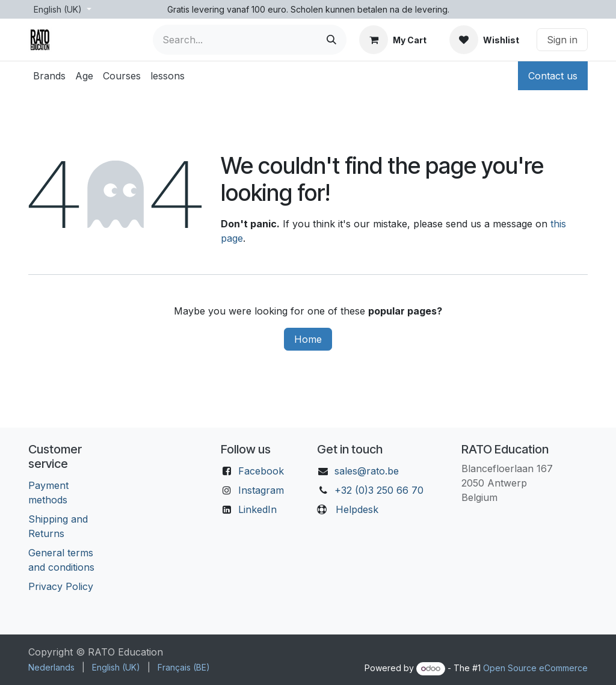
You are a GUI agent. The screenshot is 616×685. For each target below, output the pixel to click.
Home (308, 339)
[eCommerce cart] (393, 40)
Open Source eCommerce (535, 668)
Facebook (261, 471)
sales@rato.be (367, 471)
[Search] (331, 40)
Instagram (261, 490)
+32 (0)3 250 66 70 (379, 490)
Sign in (562, 40)
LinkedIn (257, 509)
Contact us (553, 76)
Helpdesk (357, 509)
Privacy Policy (61, 586)
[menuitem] (49, 76)
